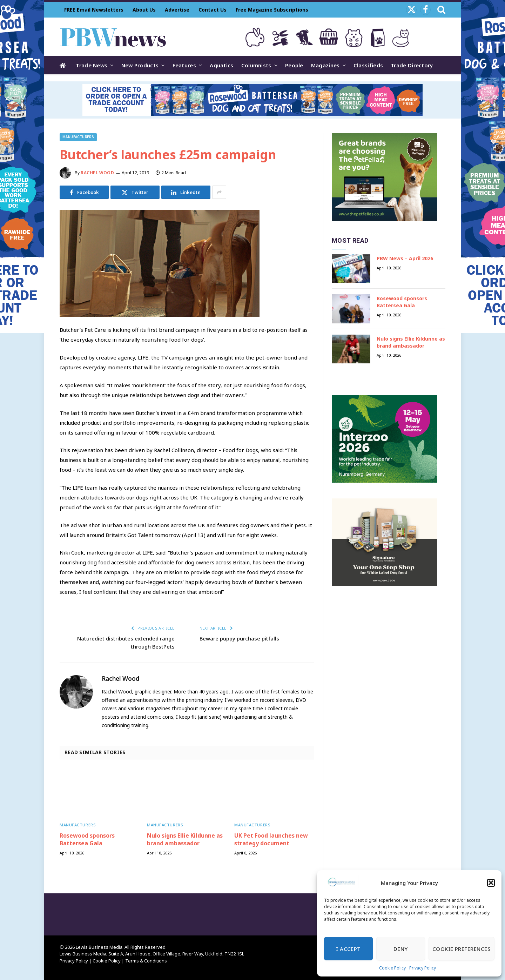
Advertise (177, 10)
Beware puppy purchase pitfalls (239, 638)
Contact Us (213, 10)
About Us (144, 10)
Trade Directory (412, 65)
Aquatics (221, 65)
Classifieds (368, 65)
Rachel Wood (97, 173)
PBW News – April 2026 (405, 258)
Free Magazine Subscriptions (272, 10)
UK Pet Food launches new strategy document (271, 840)
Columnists (256, 65)
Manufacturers (78, 137)
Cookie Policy (392, 968)
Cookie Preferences (462, 949)
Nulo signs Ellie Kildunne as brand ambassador (185, 840)
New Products (140, 65)
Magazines (325, 65)
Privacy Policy (423, 968)
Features (184, 65)
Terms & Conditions (146, 961)
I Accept (348, 949)
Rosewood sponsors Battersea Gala (87, 840)
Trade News (92, 65)
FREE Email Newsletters (94, 10)
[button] (491, 883)
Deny (401, 949)
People (294, 65)
